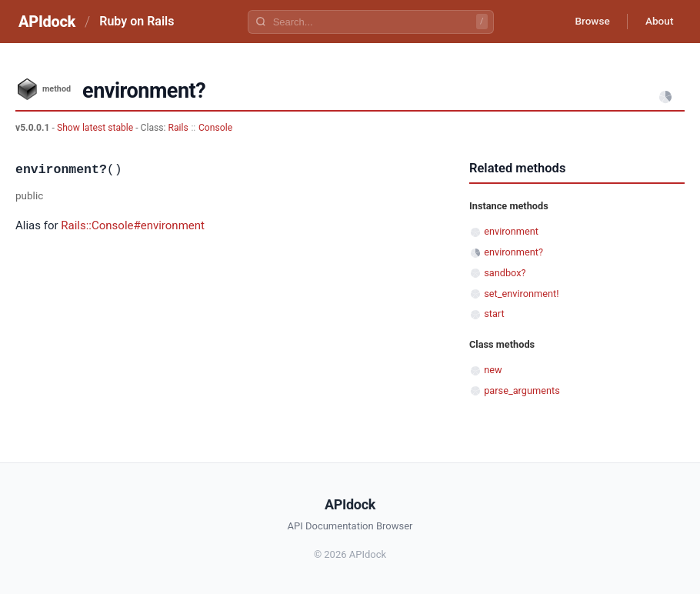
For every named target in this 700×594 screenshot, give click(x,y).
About (658, 22)
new (493, 370)
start (494, 314)
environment (511, 231)
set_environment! (521, 294)
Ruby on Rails (137, 21)
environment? (513, 252)
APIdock (47, 22)
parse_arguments (522, 390)
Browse (588, 22)
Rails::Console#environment (133, 225)
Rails (178, 128)
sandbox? (505, 273)
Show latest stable (96, 128)
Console (215, 128)
